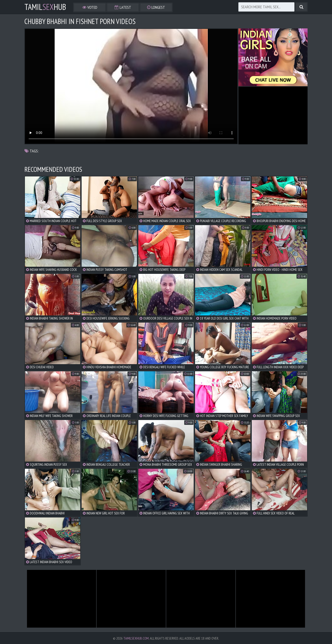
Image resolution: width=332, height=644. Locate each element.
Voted (90, 7)
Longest (156, 7)
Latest (123, 7)
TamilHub (45, 7)
